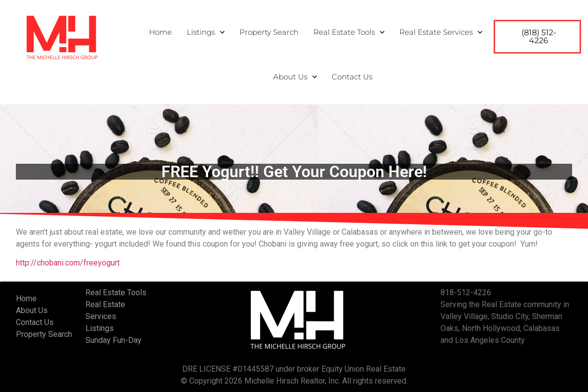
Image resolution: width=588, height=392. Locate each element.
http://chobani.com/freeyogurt (68, 263)
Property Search (269, 32)
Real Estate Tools (349, 32)
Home (160, 32)
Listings (206, 32)
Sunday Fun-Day (113, 340)
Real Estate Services (441, 32)
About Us (295, 77)
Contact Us (352, 76)
